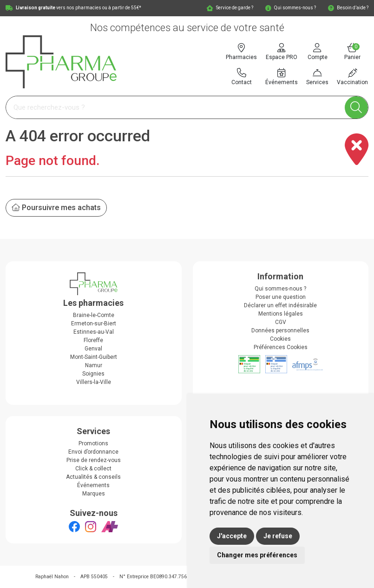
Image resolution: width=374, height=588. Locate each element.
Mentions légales (281, 314)
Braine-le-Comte (94, 315)
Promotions (93, 443)
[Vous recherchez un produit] (176, 108)
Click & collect (93, 469)
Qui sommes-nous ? (280, 289)
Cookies (280, 339)
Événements (93, 485)
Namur (94, 365)
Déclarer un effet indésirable (280, 305)
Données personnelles (280, 330)
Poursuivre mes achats (56, 208)
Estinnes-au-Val (94, 332)
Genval (93, 349)
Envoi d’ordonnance (93, 452)
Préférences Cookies (281, 347)
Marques (94, 494)
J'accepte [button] (232, 536)
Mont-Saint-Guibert (94, 357)
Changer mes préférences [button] (257, 555)
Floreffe (93, 340)
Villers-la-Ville (94, 382)
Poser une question (281, 297)
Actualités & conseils (93, 477)
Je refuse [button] (278, 536)
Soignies (93, 374)
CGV (281, 322)
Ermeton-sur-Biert (94, 324)
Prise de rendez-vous (94, 460)
